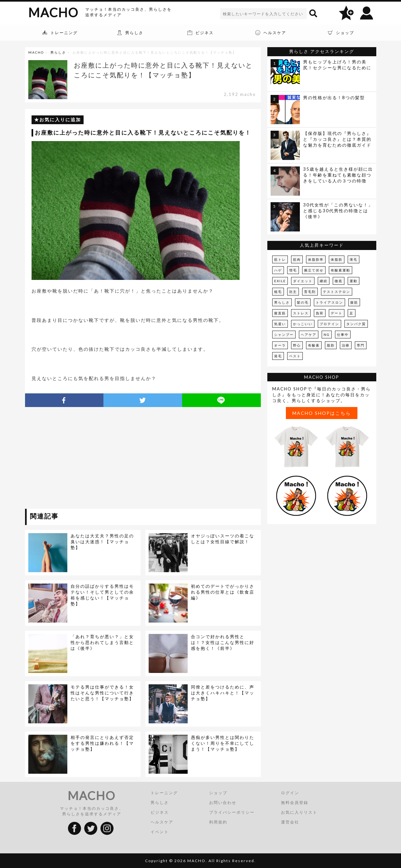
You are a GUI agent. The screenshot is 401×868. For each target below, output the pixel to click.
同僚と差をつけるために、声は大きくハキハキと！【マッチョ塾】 (223, 693)
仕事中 (343, 335)
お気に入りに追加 (60, 119)
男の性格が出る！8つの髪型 (334, 98)
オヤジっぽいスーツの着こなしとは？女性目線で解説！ (223, 539)
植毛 (278, 292)
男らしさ (58, 52)
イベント (160, 832)
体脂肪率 (316, 259)
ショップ (218, 793)
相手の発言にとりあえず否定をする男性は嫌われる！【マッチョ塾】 (102, 743)
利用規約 (218, 822)
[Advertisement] (85, 459)
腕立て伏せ (314, 270)
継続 (324, 281)
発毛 (278, 356)
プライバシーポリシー (232, 812)
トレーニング (164, 793)
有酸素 (314, 345)
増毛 (293, 270)
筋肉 (297, 259)
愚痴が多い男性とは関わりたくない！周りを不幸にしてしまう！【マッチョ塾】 (223, 743)
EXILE (280, 281)
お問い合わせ (223, 802)
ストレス (301, 313)
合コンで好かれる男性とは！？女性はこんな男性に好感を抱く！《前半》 (223, 642)
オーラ (280, 345)
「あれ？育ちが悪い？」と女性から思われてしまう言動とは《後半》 (102, 642)
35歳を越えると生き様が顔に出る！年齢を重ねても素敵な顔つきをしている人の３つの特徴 (338, 175)
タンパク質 (356, 324)
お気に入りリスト (299, 812)
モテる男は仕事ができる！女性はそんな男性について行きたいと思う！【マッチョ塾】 (102, 693)
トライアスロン (329, 302)
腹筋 (354, 302)
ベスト (295, 356)
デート (337, 313)
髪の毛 (303, 302)
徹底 (339, 281)
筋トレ (280, 259)
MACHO (53, 12)
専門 (361, 345)
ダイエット (303, 281)
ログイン (290, 793)
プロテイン (329, 324)
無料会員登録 (295, 802)
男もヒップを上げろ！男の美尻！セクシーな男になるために (337, 65)
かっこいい (303, 324)
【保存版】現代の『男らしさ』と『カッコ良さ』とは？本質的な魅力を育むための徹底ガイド (337, 139)
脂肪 (331, 345)
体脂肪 (337, 259)
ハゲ (278, 270)
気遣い (280, 324)
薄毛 (354, 259)
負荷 (320, 313)
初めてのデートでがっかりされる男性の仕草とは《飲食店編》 (223, 592)
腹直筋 (280, 313)
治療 (346, 345)
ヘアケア (309, 335)
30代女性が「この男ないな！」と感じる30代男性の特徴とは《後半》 (338, 211)
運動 (354, 281)
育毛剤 (310, 292)
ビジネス (160, 812)
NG (327, 335)
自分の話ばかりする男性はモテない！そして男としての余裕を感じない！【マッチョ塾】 (102, 595)
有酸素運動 (341, 270)
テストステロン (337, 292)
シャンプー (284, 335)
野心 (297, 345)
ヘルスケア (162, 822)
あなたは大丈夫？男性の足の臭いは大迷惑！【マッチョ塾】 (102, 542)
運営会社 (290, 822)
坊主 (293, 292)
